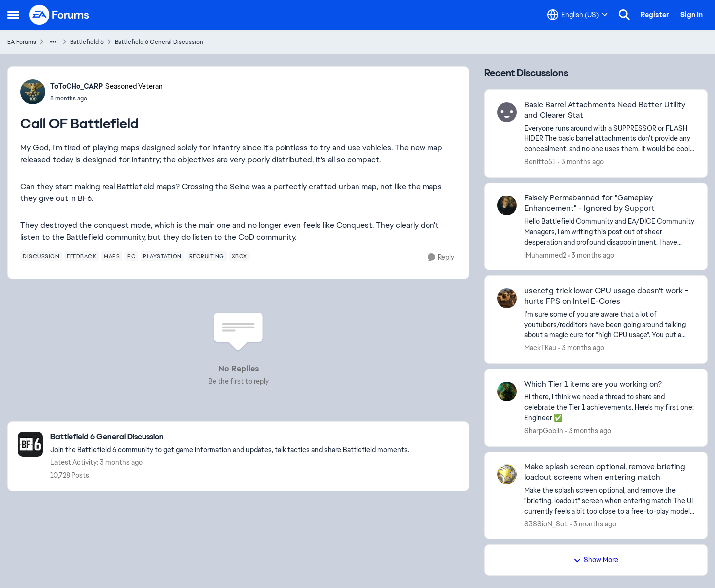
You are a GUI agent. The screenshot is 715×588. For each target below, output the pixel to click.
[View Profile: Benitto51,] (507, 112)
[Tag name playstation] (162, 256)
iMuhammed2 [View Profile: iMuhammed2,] (545, 255)
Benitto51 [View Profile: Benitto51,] (540, 162)
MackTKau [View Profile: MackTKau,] (540, 348)
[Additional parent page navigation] (53, 42)
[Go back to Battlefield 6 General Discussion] (230, 437)
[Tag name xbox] (240, 256)
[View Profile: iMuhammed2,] (507, 205)
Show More (596, 560)
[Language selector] (577, 15)
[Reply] (441, 257)
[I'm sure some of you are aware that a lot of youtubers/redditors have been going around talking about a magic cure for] (609, 325)
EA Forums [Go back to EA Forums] (22, 42)
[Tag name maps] (112, 256)
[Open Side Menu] (13, 15)
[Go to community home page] (60, 15)
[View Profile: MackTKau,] (507, 298)
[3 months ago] (581, 162)
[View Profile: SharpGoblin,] (507, 392)
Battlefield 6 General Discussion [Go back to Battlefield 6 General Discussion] (159, 42)
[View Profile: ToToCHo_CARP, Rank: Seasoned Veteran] (33, 92)
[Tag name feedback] (81, 256)
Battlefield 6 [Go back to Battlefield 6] (87, 42)
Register (655, 15)
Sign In (691, 15)
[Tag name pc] (131, 256)
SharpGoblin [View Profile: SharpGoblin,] (544, 431)
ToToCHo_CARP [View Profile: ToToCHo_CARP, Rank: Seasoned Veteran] (76, 86)
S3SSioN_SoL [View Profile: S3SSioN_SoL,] (546, 523)
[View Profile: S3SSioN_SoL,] (507, 474)
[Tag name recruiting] (207, 256)
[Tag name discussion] (41, 256)
